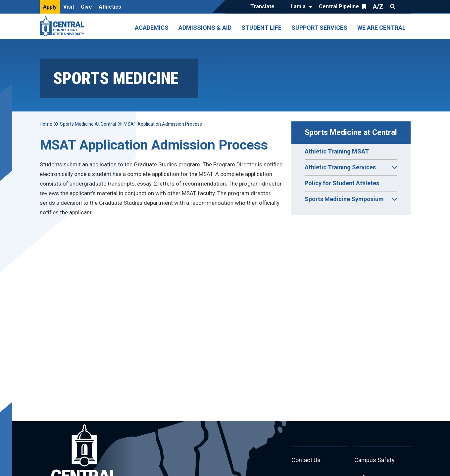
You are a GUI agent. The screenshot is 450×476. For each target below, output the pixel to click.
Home (46, 124)
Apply (50, 7)
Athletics (110, 7)
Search (393, 7)
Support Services (319, 28)
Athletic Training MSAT (337, 151)
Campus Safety (375, 460)
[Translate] (264, 7)
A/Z (378, 6)
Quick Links (405, 7)
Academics (152, 28)
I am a (298, 6)
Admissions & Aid (205, 28)
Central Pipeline (339, 6)
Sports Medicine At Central (88, 124)
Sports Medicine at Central (351, 132)
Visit (69, 7)
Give (86, 7)
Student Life (261, 28)
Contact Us (306, 460)
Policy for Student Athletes (342, 183)
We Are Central (381, 28)
